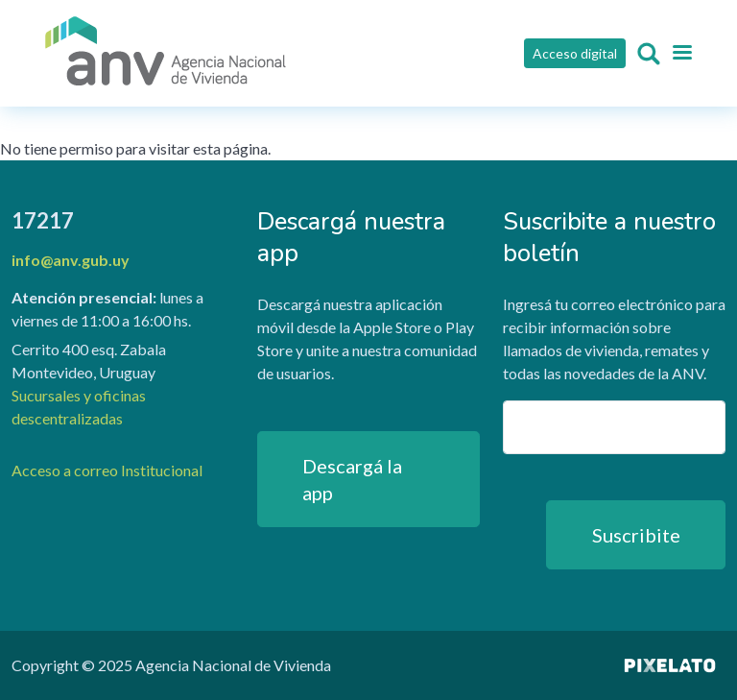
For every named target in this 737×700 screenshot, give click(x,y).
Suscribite (636, 535)
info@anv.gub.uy (71, 260)
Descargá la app (352, 479)
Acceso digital (575, 53)
